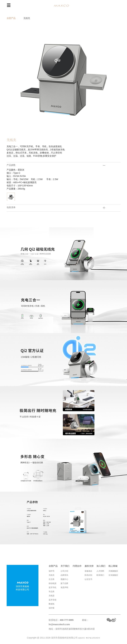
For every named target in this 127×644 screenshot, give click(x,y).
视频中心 (64, 579)
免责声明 (64, 587)
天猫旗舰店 (113, 571)
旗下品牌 (64, 583)
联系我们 (100, 575)
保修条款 (88, 571)
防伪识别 (88, 575)
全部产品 (11, 18)
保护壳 (52, 571)
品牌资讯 (64, 575)
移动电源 (53, 583)
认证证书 (88, 579)
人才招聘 (100, 571)
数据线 (52, 604)
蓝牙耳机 (53, 587)
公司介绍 (64, 571)
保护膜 (52, 608)
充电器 (52, 596)
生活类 (52, 579)
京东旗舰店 (113, 575)
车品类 (52, 592)
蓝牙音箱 (53, 600)
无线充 (27, 18)
